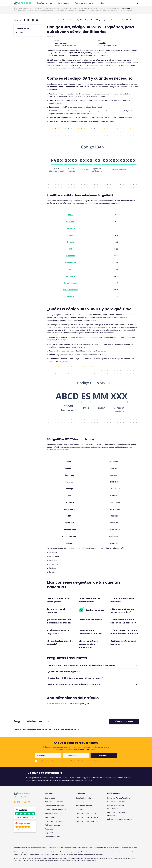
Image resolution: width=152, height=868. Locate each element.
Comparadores (65, 3)
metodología (81, 10)
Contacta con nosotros (54, 806)
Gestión (70, 20)
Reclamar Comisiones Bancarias (116, 814)
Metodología (50, 817)
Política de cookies (52, 825)
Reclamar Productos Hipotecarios (116, 807)
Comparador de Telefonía (87, 821)
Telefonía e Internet (84, 806)
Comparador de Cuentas (86, 814)
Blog (103, 3)
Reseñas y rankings (46, 3)
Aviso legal (49, 829)
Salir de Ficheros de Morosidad (120, 819)
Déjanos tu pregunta (124, 721)
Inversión (80, 810)
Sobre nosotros (51, 798)
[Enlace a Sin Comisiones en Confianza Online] (120, 829)
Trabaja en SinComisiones (55, 810)
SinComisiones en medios (55, 802)
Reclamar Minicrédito (116, 802)
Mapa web (49, 833)
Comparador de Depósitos (87, 817)
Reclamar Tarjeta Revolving (119, 798)
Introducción (20, 32)
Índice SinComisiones (53, 814)
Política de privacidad (54, 821)
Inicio (49, 20)
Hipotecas (80, 802)
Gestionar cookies (52, 837)
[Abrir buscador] (138, 3)
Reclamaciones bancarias (86, 3)
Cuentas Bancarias (59, 20)
